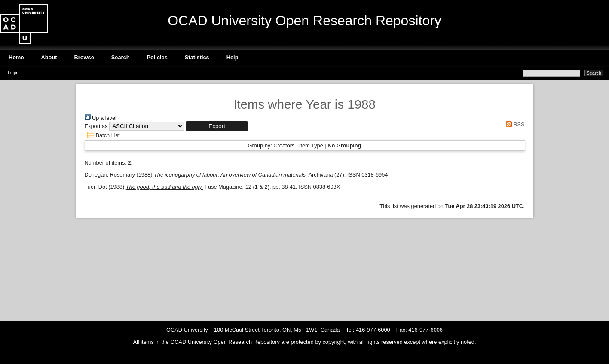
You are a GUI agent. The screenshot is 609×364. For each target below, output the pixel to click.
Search (121, 57)
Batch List (102, 135)
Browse (84, 57)
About (49, 57)
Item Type (311, 145)
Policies (157, 57)
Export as (96, 126)
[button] (217, 126)
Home (16, 57)
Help (233, 57)
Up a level (101, 118)
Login (13, 73)
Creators (284, 145)
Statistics (197, 57)
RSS (514, 124)
